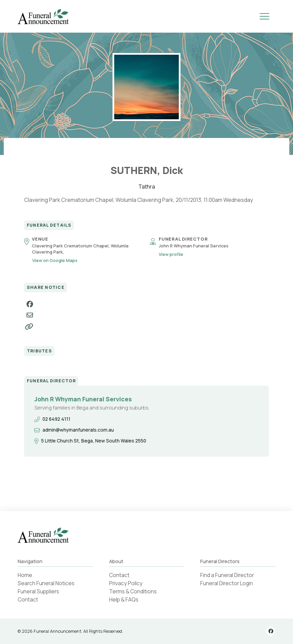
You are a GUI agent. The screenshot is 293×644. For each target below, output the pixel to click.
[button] (264, 16)
